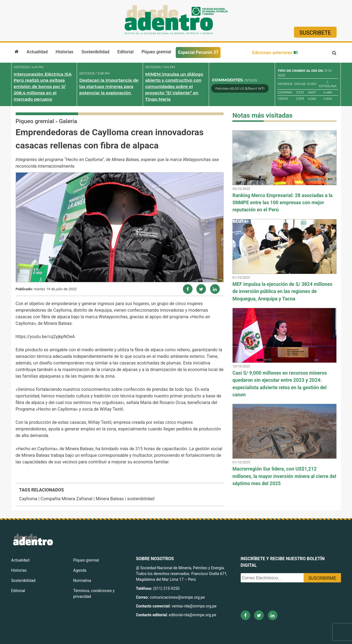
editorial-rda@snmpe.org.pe (193, 615)
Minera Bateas (110, 499)
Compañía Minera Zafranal (66, 499)
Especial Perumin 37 (198, 52)
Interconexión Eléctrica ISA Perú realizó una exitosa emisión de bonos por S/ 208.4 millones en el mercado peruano (43, 87)
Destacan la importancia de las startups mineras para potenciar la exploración (109, 86)
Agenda (80, 570)
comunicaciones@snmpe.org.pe (178, 597)
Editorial (126, 52)
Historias (64, 52)
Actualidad (37, 52)
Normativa (82, 581)
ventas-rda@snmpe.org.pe (194, 606)
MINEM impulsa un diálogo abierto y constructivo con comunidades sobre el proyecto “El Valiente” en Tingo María (174, 87)
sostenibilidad (141, 499)
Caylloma (28, 499)
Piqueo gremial (156, 52)
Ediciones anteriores (275, 53)
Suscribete (315, 33)
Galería (68, 121)
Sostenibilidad (95, 52)
